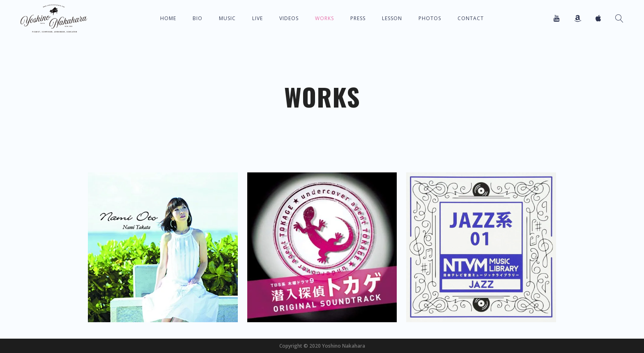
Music (227, 18)
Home (168, 18)
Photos (430, 18)
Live (258, 18)
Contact (471, 18)
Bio (198, 18)
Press (358, 18)
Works (324, 18)
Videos (289, 18)
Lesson (392, 18)
